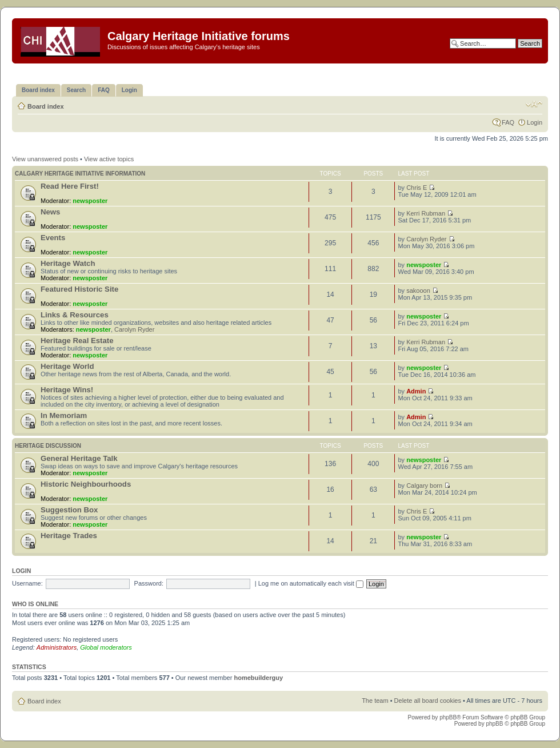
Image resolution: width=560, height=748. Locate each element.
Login (535, 122)
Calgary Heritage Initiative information (80, 174)
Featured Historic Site (79, 289)
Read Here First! (70, 186)
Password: (149, 583)
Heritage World (67, 366)
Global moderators (106, 647)
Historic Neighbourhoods (86, 484)
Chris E (417, 188)
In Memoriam (64, 415)
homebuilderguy (258, 678)
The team (375, 701)
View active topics (109, 159)
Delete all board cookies (428, 701)
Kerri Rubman (426, 213)
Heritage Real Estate (77, 341)
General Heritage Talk (79, 458)
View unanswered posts (45, 159)
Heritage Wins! (67, 390)
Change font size (534, 104)
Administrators (57, 647)
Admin (416, 391)
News (50, 212)
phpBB (448, 717)
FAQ (508, 122)
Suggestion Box (69, 510)
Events (53, 238)
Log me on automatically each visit (311, 583)
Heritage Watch (68, 263)
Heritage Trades (69, 536)
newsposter (90, 201)
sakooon (418, 291)
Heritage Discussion (48, 446)
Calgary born (424, 486)
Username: (27, 583)
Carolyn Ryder (426, 239)
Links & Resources (75, 315)
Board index (46, 106)
